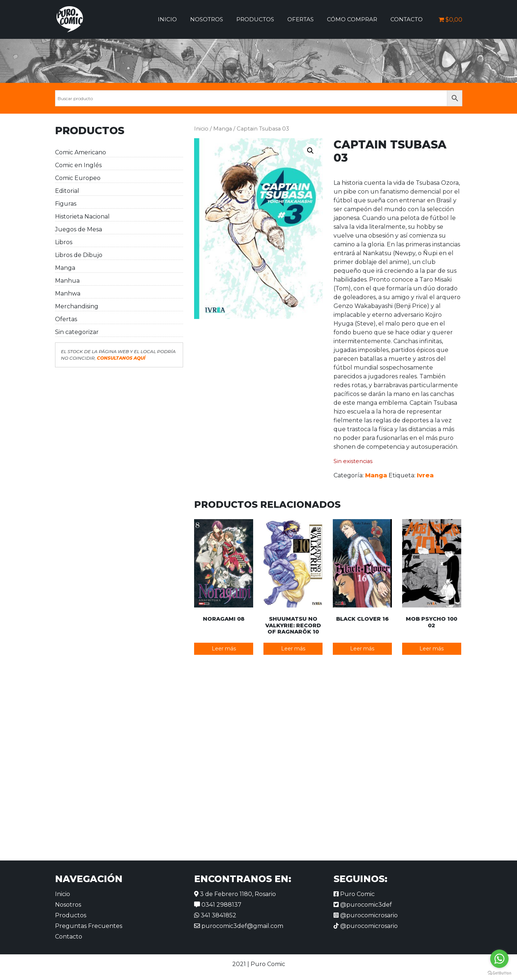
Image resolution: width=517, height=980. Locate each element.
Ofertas (301, 19)
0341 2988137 (218, 905)
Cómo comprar (352, 19)
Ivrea (425, 475)
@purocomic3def (363, 905)
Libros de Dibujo (79, 255)
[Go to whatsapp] (499, 959)
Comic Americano (81, 152)
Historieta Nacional (82, 216)
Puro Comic (354, 894)
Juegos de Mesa (79, 229)
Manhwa (68, 293)
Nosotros (207, 19)
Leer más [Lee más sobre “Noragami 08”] (224, 649)
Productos (255, 19)
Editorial (67, 191)
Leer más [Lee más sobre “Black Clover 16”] (362, 649)
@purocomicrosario (366, 915)
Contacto (407, 19)
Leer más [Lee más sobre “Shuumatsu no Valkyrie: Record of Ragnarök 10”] (293, 649)
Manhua (67, 281)
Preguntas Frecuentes (89, 926)
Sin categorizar (77, 332)
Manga (65, 268)
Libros (64, 242)
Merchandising (77, 306)
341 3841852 (215, 915)
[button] (310, 151)
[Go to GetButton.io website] (499, 973)
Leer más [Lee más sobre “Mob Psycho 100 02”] (432, 649)
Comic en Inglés (78, 165)
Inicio (167, 19)
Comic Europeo (78, 178)
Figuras (66, 204)
